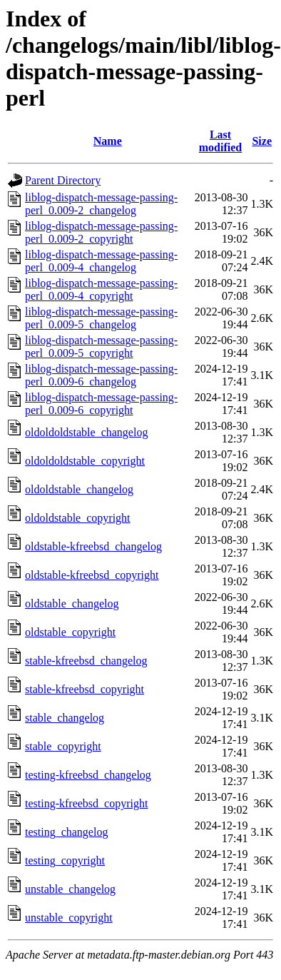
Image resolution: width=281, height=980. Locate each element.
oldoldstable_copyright (78, 518)
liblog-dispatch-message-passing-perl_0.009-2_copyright (101, 232)
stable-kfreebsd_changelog (86, 661)
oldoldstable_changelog (79, 489)
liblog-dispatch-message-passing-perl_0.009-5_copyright (101, 347)
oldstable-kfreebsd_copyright (92, 575)
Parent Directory (63, 180)
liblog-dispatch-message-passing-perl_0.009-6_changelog (101, 375)
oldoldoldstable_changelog (86, 432)
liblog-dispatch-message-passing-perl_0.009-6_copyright (101, 404)
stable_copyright (63, 746)
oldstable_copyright (70, 632)
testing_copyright (65, 860)
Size (262, 141)
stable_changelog (65, 718)
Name (108, 141)
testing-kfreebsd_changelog (88, 775)
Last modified (220, 141)
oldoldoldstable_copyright (85, 461)
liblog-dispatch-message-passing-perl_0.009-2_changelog (101, 204)
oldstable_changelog (72, 603)
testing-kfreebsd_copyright (86, 803)
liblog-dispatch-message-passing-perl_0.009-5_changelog (101, 318)
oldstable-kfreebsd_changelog (93, 546)
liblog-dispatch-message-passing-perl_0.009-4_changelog (101, 261)
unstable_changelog (70, 889)
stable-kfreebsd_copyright (85, 689)
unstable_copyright (69, 918)
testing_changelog (66, 832)
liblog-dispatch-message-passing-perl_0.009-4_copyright (101, 289)
